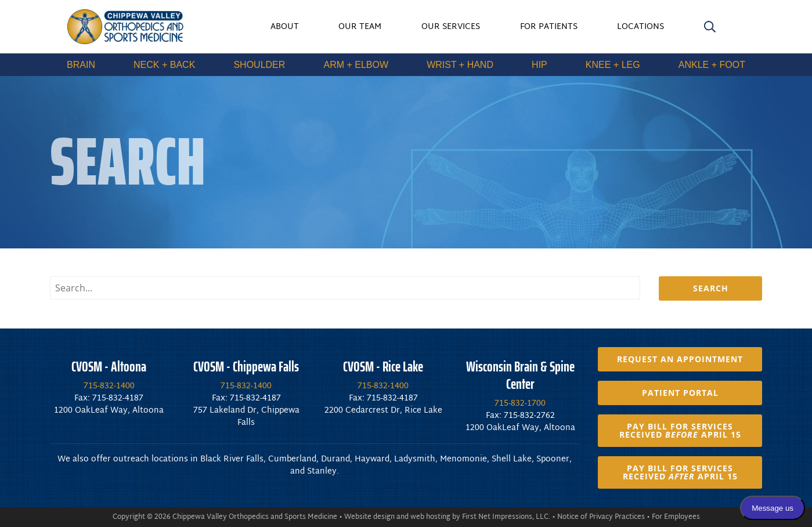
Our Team (360, 27)
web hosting (430, 517)
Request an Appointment (680, 359)
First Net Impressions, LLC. (506, 517)
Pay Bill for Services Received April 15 (680, 430)
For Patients (549, 27)
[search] (710, 29)
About (285, 27)
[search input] (345, 288)
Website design (369, 517)
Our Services (451, 27)
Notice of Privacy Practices (601, 517)
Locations (640, 27)
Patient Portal (680, 393)
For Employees (676, 517)
